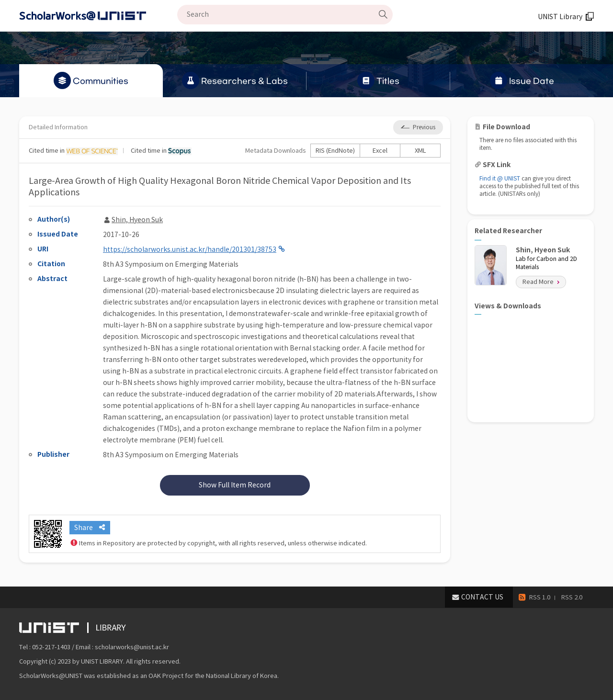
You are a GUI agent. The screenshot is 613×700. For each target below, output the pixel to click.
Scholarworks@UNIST (98, 16)
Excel (380, 151)
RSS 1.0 (540, 597)
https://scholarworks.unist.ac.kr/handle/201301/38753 (190, 249)
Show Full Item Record (235, 485)
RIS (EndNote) (335, 151)
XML (420, 151)
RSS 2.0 (572, 597)
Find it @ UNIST (500, 178)
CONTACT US (482, 597)
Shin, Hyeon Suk (137, 220)
